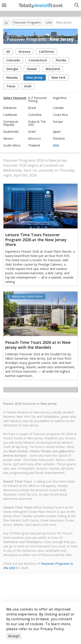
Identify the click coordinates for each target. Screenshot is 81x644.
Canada (58, 108)
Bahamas (10, 108)
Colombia (35, 115)
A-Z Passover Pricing (37, 99)
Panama (59, 139)
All (8, 52)
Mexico (8, 139)
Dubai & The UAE (37, 123)
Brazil (32, 108)
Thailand (34, 145)
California (46, 52)
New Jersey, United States (25, 189)
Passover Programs (27, 22)
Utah (28, 86)
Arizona (24, 52)
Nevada (12, 77)
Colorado (13, 60)
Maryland (53, 69)
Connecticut (38, 60)
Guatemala (11, 132)
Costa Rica (60, 115)
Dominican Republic (11, 123)
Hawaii (32, 69)
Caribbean (10, 115)
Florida (61, 60)
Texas (11, 86)
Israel (32, 132)
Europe (58, 122)
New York (58, 77)
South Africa (12, 145)
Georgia (12, 69)
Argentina (60, 98)
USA (49, 22)
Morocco (34, 139)
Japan (57, 132)
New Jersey (35, 77)
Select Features (15, 98)
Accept (14, 636)
